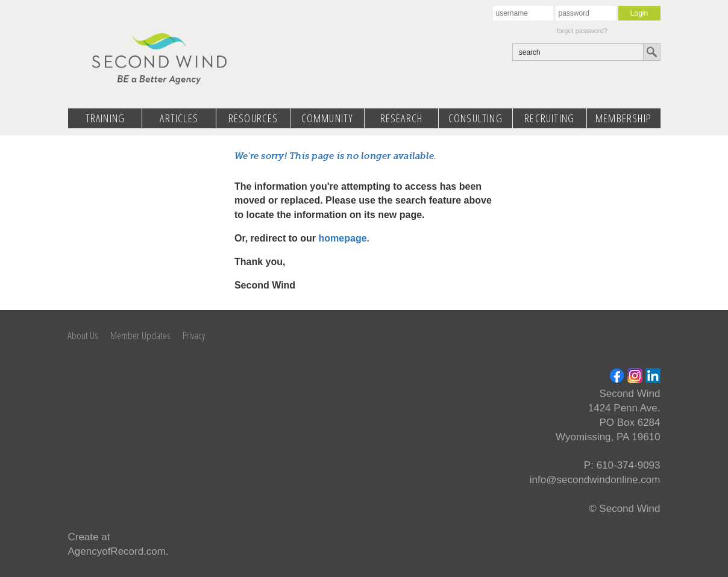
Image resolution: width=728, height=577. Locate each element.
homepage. (344, 238)
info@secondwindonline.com (595, 480)
